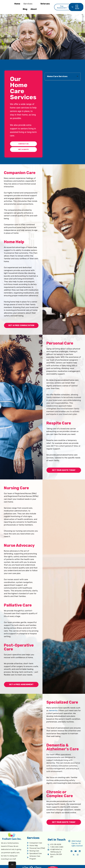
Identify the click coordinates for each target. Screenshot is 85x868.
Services (30, 4)
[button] (77, 76)
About (36, 9)
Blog (25, 9)
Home (17, 4)
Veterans (45, 4)
